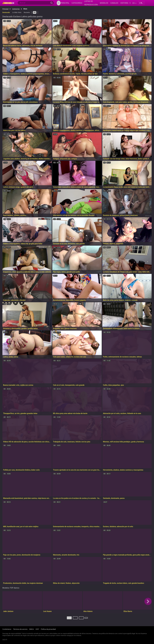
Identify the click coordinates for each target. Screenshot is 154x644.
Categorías (16, 9)
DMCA (32, 629)
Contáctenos (7, 629)
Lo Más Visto (17, 12)
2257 (37, 629)
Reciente (27, 12)
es (134, 3)
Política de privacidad (48, 629)
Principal (5, 9)
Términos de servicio (20, 629)
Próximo (86, 619)
